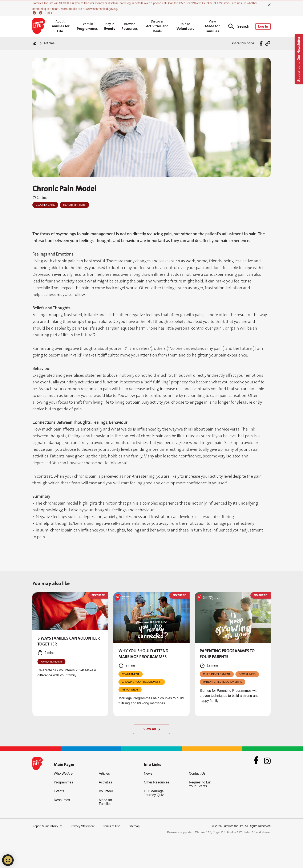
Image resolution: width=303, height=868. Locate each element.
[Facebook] (256, 761)
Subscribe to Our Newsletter (299, 59)
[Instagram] (267, 761)
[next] (41, 13)
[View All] (151, 729)
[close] (269, 5)
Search (239, 26)
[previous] (35, 13)
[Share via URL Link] (268, 43)
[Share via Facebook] (262, 43)
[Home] (35, 43)
